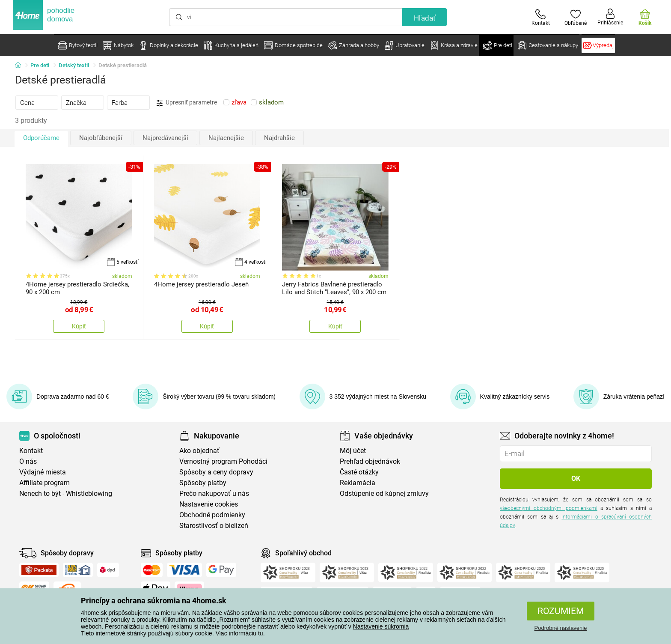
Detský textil (74, 65)
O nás (28, 461)
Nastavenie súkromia (381, 626)
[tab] (37, 102)
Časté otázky (359, 472)
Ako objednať (199, 451)
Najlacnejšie (226, 138)
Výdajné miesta (43, 472)
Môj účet (353, 451)
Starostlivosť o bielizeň (214, 526)
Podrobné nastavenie (561, 628)
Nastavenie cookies (209, 504)
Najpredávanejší (165, 138)
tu (261, 633)
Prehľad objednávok (370, 461)
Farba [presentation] (120, 103)
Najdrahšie (279, 138)
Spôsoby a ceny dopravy (216, 472)
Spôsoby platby (203, 483)
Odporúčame (41, 138)
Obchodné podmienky (212, 515)
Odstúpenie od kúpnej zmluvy (384, 493)
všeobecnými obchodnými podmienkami (549, 508)
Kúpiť (79, 326)
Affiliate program (45, 483)
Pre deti (40, 65)
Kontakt (31, 451)
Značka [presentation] (76, 103)
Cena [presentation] (27, 103)
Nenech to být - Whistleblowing (66, 493)
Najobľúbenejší (101, 138)
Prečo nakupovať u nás (214, 493)
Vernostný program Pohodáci (223, 461)
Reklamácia (358, 483)
